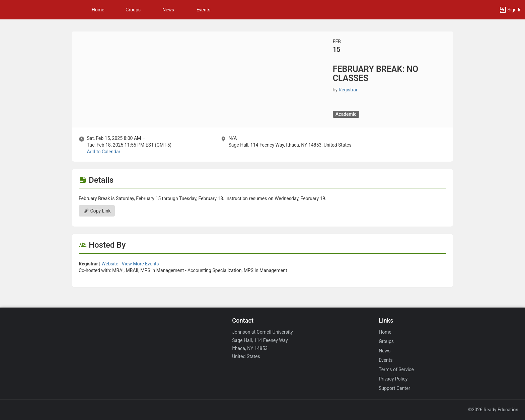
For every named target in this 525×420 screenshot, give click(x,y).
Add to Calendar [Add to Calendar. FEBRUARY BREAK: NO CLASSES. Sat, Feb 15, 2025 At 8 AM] (103, 152)
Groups (133, 10)
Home (385, 332)
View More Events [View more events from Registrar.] (140, 264)
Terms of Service (396, 369)
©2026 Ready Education (493, 410)
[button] (510, 10)
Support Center (394, 388)
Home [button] (98, 10)
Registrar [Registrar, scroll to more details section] (348, 90)
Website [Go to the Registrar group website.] (110, 264)
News (168, 10)
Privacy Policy (393, 379)
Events (203, 10)
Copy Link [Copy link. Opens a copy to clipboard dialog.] (97, 211)
